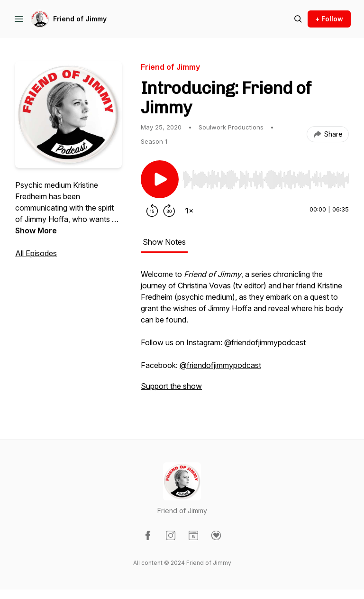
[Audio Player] (266, 177)
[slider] (266, 180)
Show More (36, 230)
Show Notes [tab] (164, 242)
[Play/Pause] (160, 179)
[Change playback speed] (189, 211)
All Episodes (36, 253)
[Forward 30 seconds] (169, 211)
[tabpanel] (245, 335)
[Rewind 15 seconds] (152, 211)
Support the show (171, 386)
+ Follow (329, 19)
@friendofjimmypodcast (265, 342)
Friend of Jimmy (80, 19)
